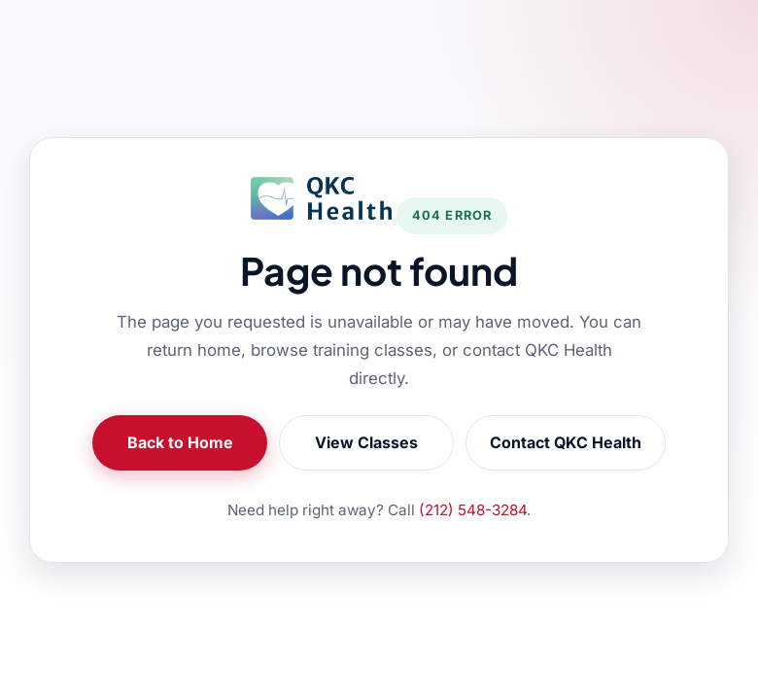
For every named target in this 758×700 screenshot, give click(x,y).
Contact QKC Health (566, 442)
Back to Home (180, 442)
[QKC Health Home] (321, 198)
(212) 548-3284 (473, 510)
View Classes (366, 442)
